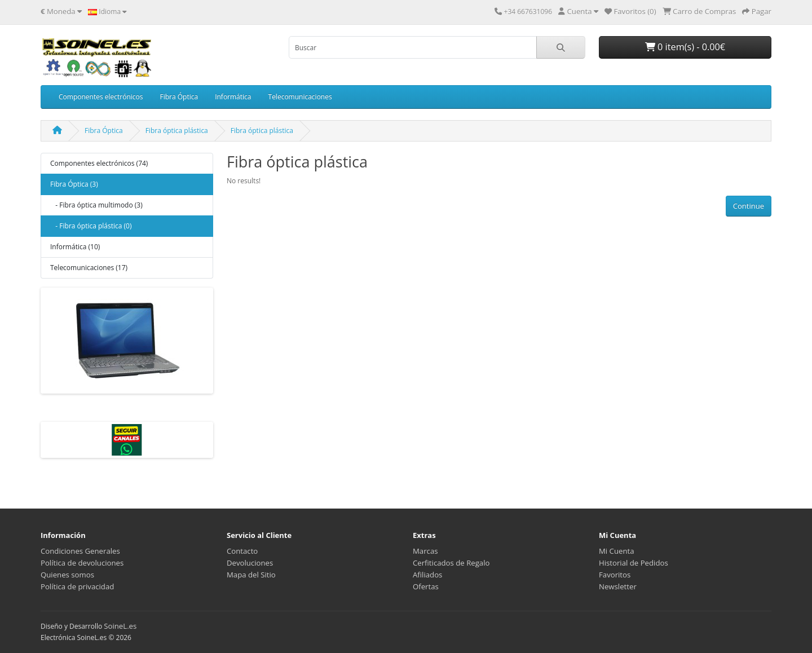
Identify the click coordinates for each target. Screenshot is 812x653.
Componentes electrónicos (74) (99, 163)
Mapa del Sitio (251, 575)
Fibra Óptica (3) (74, 184)
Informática (233, 97)
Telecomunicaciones (300, 97)
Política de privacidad (77, 586)
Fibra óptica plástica (177, 131)
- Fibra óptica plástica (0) (91, 226)
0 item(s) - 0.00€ (685, 47)
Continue (749, 206)
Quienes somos (67, 575)
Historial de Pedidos (634, 563)
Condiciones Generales (80, 551)
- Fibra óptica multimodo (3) (96, 205)
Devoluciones (250, 563)
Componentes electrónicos (101, 97)
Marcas (425, 551)
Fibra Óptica (179, 97)
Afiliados (427, 575)
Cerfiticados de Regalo (451, 563)
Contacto (242, 551)
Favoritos (615, 575)
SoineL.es (120, 626)
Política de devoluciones (82, 563)
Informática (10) (75, 247)
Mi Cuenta (617, 551)
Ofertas (426, 586)
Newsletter (618, 586)
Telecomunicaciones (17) (89, 268)
